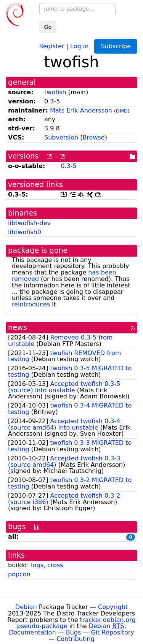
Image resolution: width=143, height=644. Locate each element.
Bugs (74, 632)
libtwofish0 (25, 232)
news (18, 328)
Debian (26, 607)
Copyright (113, 607)
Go (48, 27)
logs (37, 565)
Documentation (32, 632)
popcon (19, 574)
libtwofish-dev (29, 223)
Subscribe (116, 46)
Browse (93, 137)
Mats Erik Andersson (81, 110)
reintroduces (31, 304)
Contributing (76, 639)
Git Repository (113, 632)
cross (55, 565)
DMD (122, 111)
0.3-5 (68, 166)
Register (52, 46)
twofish (55, 92)
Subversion (61, 137)
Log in (79, 46)
